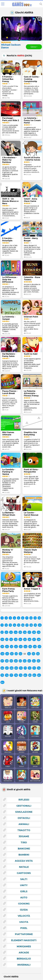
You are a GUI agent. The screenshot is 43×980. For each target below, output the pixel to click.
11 (2, 625)
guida (24, 910)
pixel (24, 928)
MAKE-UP (8, 703)
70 (21, 668)
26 (25, 632)
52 (20, 654)
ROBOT (8, 761)
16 (23, 625)
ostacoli (24, 818)
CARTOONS (35, 703)
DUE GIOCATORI (35, 776)
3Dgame (24, 836)
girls (24, 891)
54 (29, 654)
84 (2, 683)
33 (16, 640)
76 (7, 675)
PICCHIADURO (22, 703)
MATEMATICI (8, 776)
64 (34, 661)
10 (39, 618)
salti (24, 879)
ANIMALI (22, 776)
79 (21, 675)
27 (29, 632)
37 (34, 640)
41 (12, 647)
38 (39, 640)
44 (25, 647)
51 (16, 654)
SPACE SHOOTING (22, 732)
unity (24, 885)
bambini (24, 855)
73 (34, 668)
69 (16, 668)
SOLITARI (8, 731)
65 (38, 661)
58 (7, 661)
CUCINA (22, 717)
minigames (24, 946)
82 (34, 675)
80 (25, 675)
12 (6, 625)
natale (24, 867)
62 (25, 661)
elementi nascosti (24, 940)
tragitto (24, 830)
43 (21, 647)
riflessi (24, 800)
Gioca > (34, 47)
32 (11, 640)
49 (7, 654)
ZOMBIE (35, 717)
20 (40, 625)
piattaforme (24, 934)
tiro (24, 842)
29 (39, 632)
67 (7, 668)
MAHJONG (8, 747)
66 (2, 668)
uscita (24, 922)
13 (10, 625)
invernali (24, 965)
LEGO (8, 717)
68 (12, 668)
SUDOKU (22, 747)
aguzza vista (24, 861)
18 (31, 625)
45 (30, 647)
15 (19, 625)
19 (35, 625)
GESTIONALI (35, 731)
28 (34, 632)
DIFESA (35, 761)
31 (7, 640)
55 (33, 654)
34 (20, 640)
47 (39, 647)
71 (25, 668)
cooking (24, 904)
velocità (24, 916)
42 (16, 647)
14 (15, 625)
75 (2, 675)
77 (11, 675)
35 (25, 640)
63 (29, 661)
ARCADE (35, 747)
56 (38, 654)
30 (2, 640)
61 (20, 661)
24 (16, 632)
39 (2, 647)
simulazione (24, 812)
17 (27, 625)
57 (2, 661)
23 (11, 632)
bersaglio (24, 959)
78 (16, 675)
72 (30, 668)
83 (39, 675)
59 (11, 661)
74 (39, 668)
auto (24, 898)
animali (24, 824)
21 (2, 632)
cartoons (24, 873)
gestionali (24, 806)
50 (12, 654)
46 (35, 647)
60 (16, 661)
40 (7, 647)
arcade (24, 953)
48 (2, 654)
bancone (24, 849)
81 (30, 675)
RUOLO (22, 761)
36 (29, 640)
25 (20, 632)
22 (6, 632)
